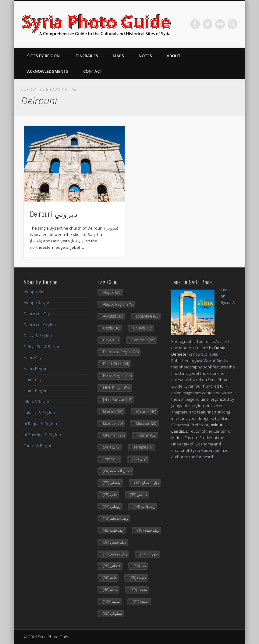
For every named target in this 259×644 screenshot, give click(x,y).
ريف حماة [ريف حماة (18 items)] (148, 530)
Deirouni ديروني (54, 213)
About (174, 56)
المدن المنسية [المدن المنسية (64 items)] (117, 471)
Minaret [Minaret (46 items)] (146, 412)
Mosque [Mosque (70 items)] (113, 423)
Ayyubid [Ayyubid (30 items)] (113, 316)
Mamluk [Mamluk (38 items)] (113, 412)
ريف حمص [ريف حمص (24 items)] (115, 542)
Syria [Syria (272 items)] (112, 447)
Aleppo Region (37, 303)
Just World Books (212, 361)
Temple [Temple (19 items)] (143, 447)
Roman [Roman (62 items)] (147, 435)
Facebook (195, 24)
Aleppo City (34, 292)
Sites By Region (43, 56)
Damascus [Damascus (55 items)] (143, 340)
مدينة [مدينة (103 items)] (111, 602)
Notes (145, 56)
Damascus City (37, 314)
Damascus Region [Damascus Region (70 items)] (121, 352)
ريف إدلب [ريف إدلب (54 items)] (145, 507)
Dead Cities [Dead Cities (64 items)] (116, 364)
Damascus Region (40, 325)
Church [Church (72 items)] (143, 328)
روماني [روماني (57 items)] (112, 507)
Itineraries (86, 56)
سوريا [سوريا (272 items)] (149, 554)
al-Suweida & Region (42, 435)
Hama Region (36, 368)
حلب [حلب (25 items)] (110, 495)
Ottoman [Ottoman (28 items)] (114, 435)
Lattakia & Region (39, 413)
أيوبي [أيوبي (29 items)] (140, 459)
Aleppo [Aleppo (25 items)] (112, 292)
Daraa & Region (38, 336)
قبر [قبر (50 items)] (140, 566)
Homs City (33, 380)
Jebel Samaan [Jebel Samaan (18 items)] (118, 400)
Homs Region (36, 391)
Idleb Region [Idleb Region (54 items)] (117, 388)
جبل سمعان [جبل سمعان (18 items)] (147, 483)
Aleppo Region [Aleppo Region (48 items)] (118, 304)
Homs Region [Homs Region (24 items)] (117, 376)
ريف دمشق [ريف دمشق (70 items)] (115, 554)
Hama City (33, 357)
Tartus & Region (38, 445)
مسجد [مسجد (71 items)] (141, 602)
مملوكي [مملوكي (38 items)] (112, 613)
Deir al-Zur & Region (42, 347)
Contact (93, 71)
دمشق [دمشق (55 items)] (138, 495)
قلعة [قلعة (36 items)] (110, 578)
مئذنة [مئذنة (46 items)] (110, 590)
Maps (118, 56)
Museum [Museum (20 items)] (147, 423)
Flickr (220, 24)
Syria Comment (205, 450)
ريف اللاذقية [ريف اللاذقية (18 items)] (115, 518)
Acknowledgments (48, 71)
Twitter (208, 24)
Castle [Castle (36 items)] (112, 328)
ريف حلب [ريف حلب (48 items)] (114, 530)
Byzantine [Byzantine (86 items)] (148, 316)
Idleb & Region (37, 402)
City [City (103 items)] (111, 340)
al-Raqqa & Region (40, 424)
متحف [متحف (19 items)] (139, 590)
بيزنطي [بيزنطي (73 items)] (112, 483)
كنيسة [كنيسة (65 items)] (138, 578)
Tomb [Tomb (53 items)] (111, 459)
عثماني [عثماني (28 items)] (112, 566)
